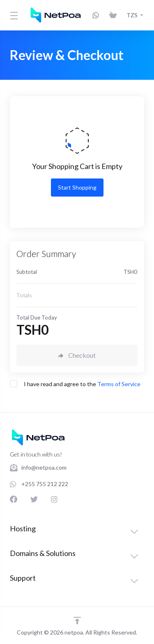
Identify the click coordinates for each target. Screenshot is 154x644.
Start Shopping (77, 187)
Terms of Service (119, 384)
